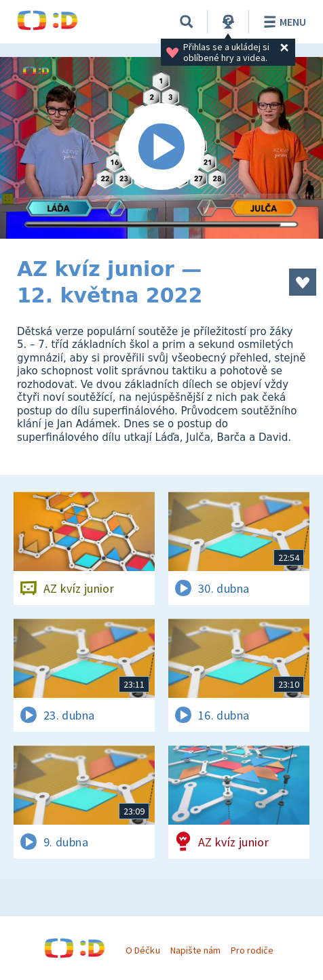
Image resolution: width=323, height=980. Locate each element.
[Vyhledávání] (187, 22)
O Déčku (142, 950)
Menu (283, 22)
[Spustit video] (161, 148)
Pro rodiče (252, 950)
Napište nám (195, 950)
